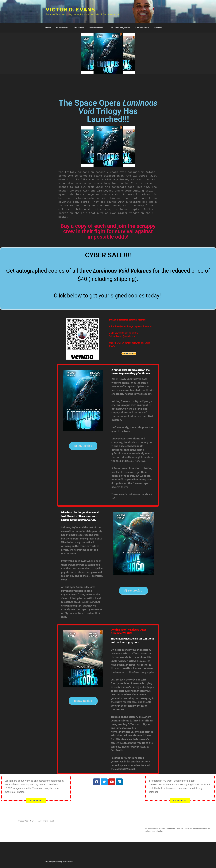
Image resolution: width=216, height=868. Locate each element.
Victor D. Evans (71, 10)
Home (48, 28)
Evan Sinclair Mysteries (119, 28)
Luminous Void (142, 28)
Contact (158, 28)
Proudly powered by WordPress (59, 862)
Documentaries (96, 28)
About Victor (62, 28)
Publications (78, 28)
